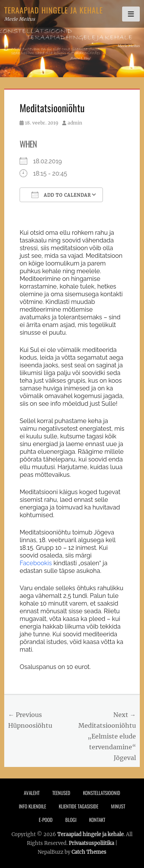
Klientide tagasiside (79, 806)
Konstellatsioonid (102, 793)
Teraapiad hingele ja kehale (54, 10)
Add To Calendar (61, 195)
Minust (118, 806)
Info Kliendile (32, 806)
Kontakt (97, 820)
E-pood (46, 820)
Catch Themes (89, 852)
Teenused (61, 793)
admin (75, 123)
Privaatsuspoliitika (91, 843)
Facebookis (36, 563)
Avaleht (32, 793)
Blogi (71, 820)
